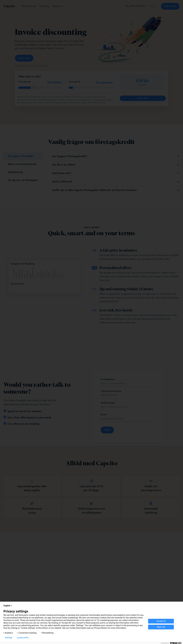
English (8, 606)
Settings (9, 638)
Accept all (161, 621)
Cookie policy (23, 637)
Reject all (161, 627)
